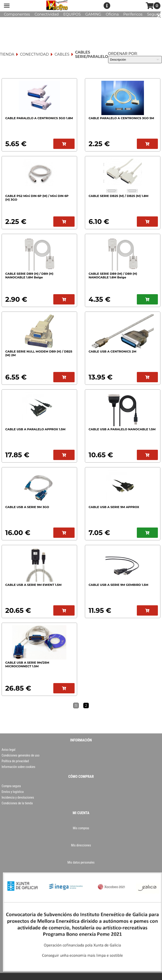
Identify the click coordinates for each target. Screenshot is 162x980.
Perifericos (133, 14)
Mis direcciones (81, 845)
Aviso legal (8, 750)
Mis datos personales (81, 862)
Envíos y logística (13, 792)
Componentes (17, 14)
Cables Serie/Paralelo (92, 54)
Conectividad (47, 14)
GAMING (93, 14)
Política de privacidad (15, 761)
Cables (62, 54)
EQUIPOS (72, 14)
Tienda (7, 54)
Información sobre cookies (18, 767)
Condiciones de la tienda (17, 803)
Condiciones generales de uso (20, 755)
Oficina (112, 14)
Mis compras (81, 828)
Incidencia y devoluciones (18, 797)
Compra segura (11, 786)
